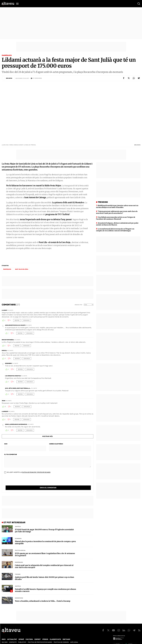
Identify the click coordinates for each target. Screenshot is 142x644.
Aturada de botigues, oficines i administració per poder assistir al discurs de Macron (117, 224)
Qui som (5, 638)
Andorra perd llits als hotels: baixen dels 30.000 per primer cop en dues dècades (44, 574)
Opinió (21, 635)
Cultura (29, 635)
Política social (20, 546)
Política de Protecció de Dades (40, 638)
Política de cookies (61, 638)
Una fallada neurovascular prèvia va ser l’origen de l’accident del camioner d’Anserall (116, 218)
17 (5, 359)
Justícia (18, 522)
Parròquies (7, 55)
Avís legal (74, 638)
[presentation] (21, 481)
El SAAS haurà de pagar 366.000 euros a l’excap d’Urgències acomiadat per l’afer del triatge (44, 526)
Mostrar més (47, 436)
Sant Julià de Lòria (22, 269)
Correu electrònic (56, 444)
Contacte (13, 638)
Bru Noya (9, 78)
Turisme (18, 570)
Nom (6, 444)
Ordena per (78, 305)
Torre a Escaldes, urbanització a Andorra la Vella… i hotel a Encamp (43, 597)
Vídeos (45, 635)
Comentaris (37, 78)
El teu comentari (11, 454)
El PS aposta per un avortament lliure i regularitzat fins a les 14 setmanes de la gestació (45, 550)
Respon (17, 320)
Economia (18, 534)
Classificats (55, 635)
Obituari (66, 635)
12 (5, 407)
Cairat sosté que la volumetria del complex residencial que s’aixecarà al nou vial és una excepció (44, 562)
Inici (4, 635)
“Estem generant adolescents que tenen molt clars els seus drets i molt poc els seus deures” (117, 212)
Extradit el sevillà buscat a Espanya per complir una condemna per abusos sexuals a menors (45, 586)
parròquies (7, 269)
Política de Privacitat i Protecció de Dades (36, 472)
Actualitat (12, 635)
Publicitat (22, 638)
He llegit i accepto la (27, 472)
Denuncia (26, 320)
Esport (38, 635)
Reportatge (19, 594)
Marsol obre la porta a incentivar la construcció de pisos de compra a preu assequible (45, 538)
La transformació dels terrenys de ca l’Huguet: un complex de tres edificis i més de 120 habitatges (115, 230)
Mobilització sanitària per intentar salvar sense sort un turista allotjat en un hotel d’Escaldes (117, 206)
